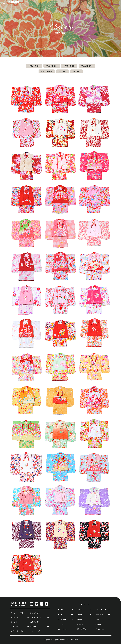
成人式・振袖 (62, 619)
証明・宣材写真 (81, 629)
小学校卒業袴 (99, 614)
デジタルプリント (101, 629)
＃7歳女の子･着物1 (87, 66)
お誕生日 (79, 610)
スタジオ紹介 (35, 622)
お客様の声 (15, 617)
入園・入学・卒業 (101, 610)
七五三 (60, 614)
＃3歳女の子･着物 (34, 66)
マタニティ (80, 624)
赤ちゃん (61, 610)
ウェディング (62, 624)
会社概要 (33, 626)
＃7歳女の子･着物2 (47, 71)
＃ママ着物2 (76, 71)
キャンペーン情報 (17, 613)
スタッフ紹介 (16, 626)
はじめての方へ (36, 613)
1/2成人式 (80, 614)
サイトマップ (35, 631)
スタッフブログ (36, 617)
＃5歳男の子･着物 (69, 66)
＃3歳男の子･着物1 (52, 66)
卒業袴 (97, 619)
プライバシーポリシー (19, 631)
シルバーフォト (63, 629)
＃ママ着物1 (63, 71)
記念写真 (98, 624)
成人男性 (79, 619)
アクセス (14, 622)
